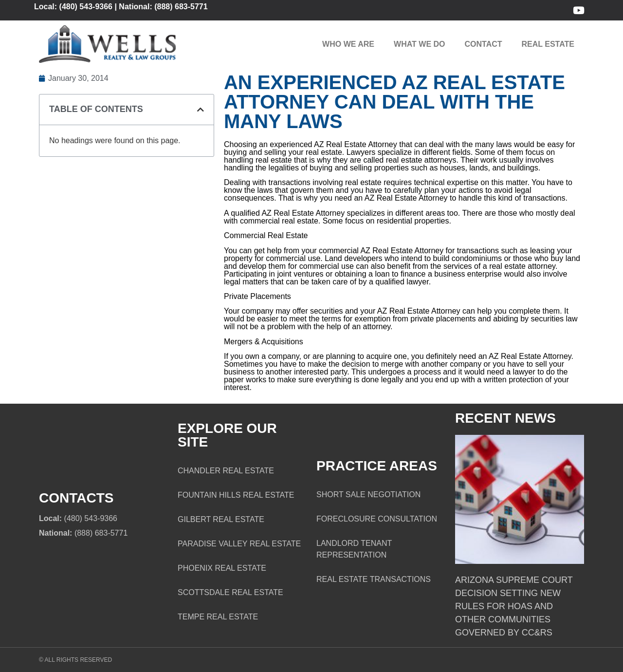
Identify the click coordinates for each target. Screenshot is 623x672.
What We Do (419, 44)
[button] (201, 110)
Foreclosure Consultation (377, 519)
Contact (484, 44)
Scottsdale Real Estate (230, 592)
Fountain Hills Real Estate (236, 495)
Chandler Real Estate (226, 471)
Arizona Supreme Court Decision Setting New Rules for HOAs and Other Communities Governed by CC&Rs (514, 606)
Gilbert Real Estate (221, 519)
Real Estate (548, 44)
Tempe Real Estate (218, 617)
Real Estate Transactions (374, 579)
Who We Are (348, 44)
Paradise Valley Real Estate (239, 544)
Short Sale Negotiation (368, 495)
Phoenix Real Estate (222, 568)
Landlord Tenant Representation (354, 549)
